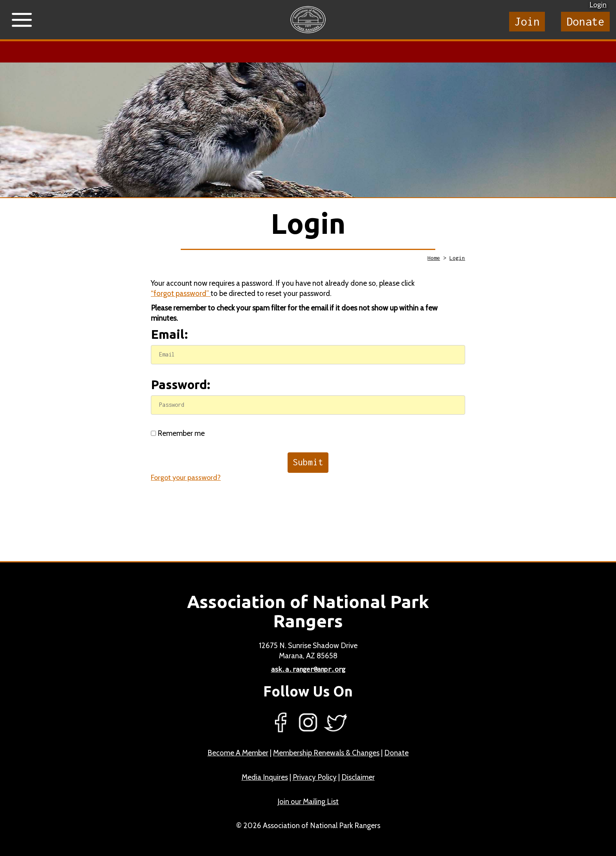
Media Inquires (265, 777)
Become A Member (238, 753)
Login (598, 5)
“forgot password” (181, 293)
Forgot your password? (186, 478)
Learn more (251, 52)
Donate (585, 21)
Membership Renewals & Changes (326, 753)
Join (527, 21)
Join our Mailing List (308, 802)
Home (434, 258)
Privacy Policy (315, 777)
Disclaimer (358, 777)
